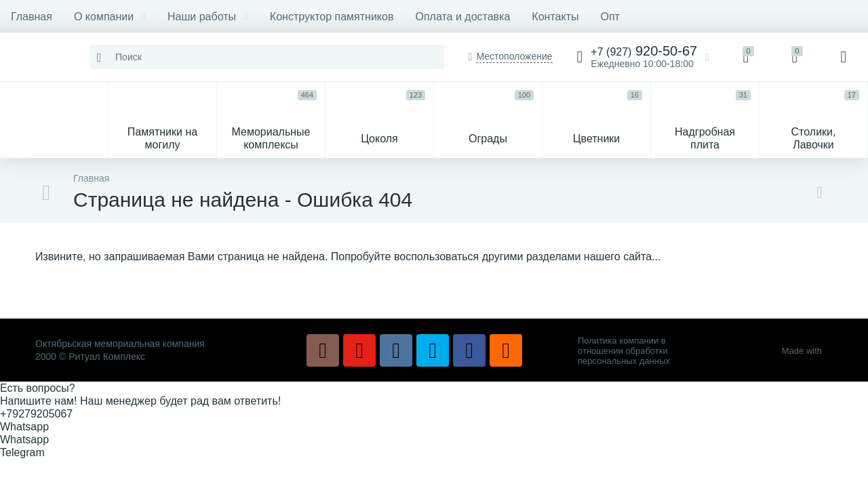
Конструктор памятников (332, 17)
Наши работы (208, 17)
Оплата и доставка (462, 17)
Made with (807, 351)
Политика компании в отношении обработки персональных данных (624, 351)
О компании (110, 17)
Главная (32, 17)
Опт (610, 17)
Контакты (555, 17)
